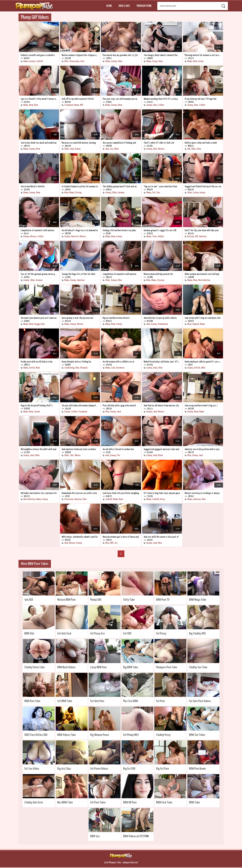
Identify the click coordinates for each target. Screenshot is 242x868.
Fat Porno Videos (99, 769)
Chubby (161, 236)
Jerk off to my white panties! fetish (78, 99)
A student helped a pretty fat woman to (80, 187)
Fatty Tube (129, 600)
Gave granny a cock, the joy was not (78, 318)
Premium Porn (144, 6)
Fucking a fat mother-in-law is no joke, (119, 230)
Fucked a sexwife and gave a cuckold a (38, 55)
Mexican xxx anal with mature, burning (79, 143)
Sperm (37, 412)
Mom (120, 61)
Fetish (32, 368)
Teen (154, 236)
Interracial (69, 499)
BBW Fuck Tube (164, 803)
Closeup (161, 280)
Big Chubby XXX (197, 634)
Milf (82, 105)
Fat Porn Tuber (98, 803)
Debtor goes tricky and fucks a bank (201, 143)
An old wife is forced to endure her (118, 449)
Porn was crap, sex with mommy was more (121, 99)
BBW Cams (124, 6)
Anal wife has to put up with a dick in (160, 318)
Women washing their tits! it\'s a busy (161, 99)
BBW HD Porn (130, 803)
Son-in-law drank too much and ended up (39, 143)
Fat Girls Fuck (64, 634)
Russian (191, 236)
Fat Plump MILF (131, 735)
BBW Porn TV (163, 600)
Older (67, 149)
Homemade (163, 324)
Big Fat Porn (163, 769)
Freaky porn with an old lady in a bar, (37, 362)
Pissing (78, 193)
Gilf (189, 149)
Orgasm (196, 324)
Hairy (161, 61)
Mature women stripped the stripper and (80, 55)
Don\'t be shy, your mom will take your (202, 230)
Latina (196, 193)
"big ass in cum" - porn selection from (160, 187)
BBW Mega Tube (198, 600)
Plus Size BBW (131, 701)
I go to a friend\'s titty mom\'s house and (39, 99)
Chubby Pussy (163, 735)
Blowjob (84, 368)
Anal (82, 61)
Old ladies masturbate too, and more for (39, 493)
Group (155, 61)
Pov (119, 455)
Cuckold (39, 61)
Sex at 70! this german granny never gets (39, 274)
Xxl (154, 193)
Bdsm (160, 455)
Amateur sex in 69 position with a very (202, 449)
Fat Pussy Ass (97, 634)
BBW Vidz (29, 634)
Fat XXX (127, 634)
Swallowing (69, 368)
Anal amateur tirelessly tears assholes (79, 449)
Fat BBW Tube (65, 701)
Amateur (203, 236)
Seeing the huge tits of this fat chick (78, 274)
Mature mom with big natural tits (158, 274)
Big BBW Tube (131, 667)
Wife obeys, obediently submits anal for (80, 537)
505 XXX (29, 600)
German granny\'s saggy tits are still (160, 230)
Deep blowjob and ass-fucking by (76, 362)
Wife (203, 368)
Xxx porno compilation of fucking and (119, 143)
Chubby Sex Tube (198, 667)
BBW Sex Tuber (197, 735)
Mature (161, 149)
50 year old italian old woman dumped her (80, 406)
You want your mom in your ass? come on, (39, 318)
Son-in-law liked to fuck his (33, 187)
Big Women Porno (100, 735)
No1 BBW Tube (65, 803)
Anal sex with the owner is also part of (161, 537)
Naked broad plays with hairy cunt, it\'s (161, 362)
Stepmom (69, 105)
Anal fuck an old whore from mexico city (161, 406)
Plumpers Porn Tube (167, 667)
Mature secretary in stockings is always (202, 493)
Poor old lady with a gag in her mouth (119, 406)
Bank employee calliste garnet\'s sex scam (203, 362)
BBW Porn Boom (197, 769)
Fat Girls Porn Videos (200, 701)
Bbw (66, 61)
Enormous (120, 368)
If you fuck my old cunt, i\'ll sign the (201, 99)
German (121, 193)
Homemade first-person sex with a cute (79, 493)
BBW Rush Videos (66, 667)
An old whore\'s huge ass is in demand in (80, 230)
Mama (26, 61)
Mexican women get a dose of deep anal (121, 537)
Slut (72, 455)
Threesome (74, 61)
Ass (116, 543)
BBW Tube (194, 803)
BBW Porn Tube (32, 701)
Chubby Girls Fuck (34, 803)
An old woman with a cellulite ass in (118, 362)
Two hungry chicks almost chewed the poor (162, 55)
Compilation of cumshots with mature (37, 230)
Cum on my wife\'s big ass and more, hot (203, 318)
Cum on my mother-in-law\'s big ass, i (201, 406)
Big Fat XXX (129, 769)
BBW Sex (95, 836)
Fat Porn (160, 701)
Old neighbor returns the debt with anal (38, 449)
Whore (78, 455)
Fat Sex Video (32, 769)
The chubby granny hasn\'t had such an (120, 187)
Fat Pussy (161, 634)
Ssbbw (161, 105)
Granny (32, 61)
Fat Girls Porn (97, 701)
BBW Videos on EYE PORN (136, 836)
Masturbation (204, 280)
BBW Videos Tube (67, 735)
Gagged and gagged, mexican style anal (161, 449)
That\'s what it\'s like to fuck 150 (159, 143)
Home (109, 6)
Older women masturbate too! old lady (202, 274)
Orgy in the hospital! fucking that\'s (37, 406)
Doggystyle (39, 324)
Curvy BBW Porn (98, 667)
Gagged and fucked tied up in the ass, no (203, 187)
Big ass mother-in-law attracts (116, 318)
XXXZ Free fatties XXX (36, 735)
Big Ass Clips (64, 769)
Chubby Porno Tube (35, 667)
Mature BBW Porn (66, 600)
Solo (158, 193)
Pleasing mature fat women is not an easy (203, 55)
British (197, 368)
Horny (163, 499)
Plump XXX (96, 600)
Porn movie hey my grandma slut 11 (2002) (121, 55)
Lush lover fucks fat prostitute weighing (121, 493)
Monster (75, 236)
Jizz (112, 149)
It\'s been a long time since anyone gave (162, 493)
